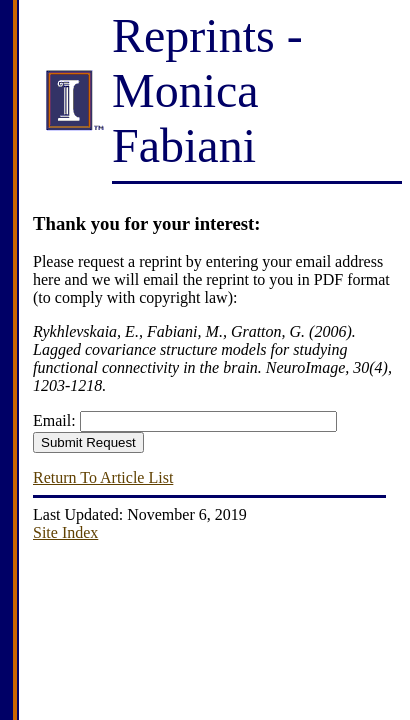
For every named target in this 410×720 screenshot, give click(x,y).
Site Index (65, 532)
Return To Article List (103, 477)
